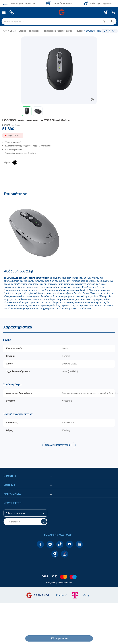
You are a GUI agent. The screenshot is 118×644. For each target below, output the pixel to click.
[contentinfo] (59, 575)
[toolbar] (59, 111)
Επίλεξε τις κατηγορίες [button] (15, 513)
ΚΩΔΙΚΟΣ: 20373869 (11, 125)
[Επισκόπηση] (59, 253)
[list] (40, 31)
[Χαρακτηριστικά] (59, 392)
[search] (59, 21)
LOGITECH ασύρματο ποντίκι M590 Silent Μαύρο (36, 120)
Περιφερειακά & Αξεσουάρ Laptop (57, 31)
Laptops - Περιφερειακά (29, 31)
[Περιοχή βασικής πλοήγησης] (59, 12)
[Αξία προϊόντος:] (59, 130)
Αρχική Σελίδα (9, 31)
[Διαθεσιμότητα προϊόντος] (59, 137)
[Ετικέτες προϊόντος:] (59, 40)
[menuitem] (4, 12)
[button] (104, 21)
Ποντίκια (79, 31)
